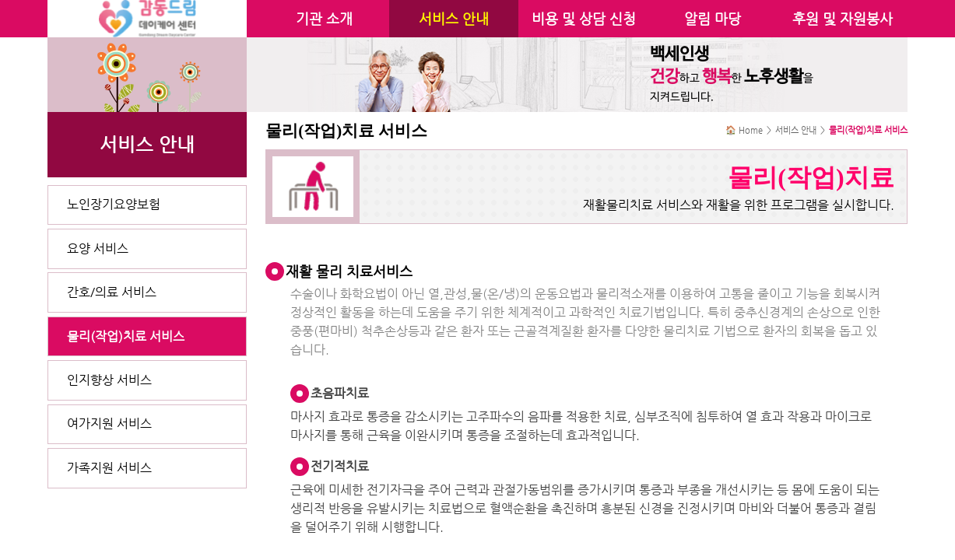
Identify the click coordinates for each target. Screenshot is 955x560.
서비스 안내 (454, 19)
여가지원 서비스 (109, 423)
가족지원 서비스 (109, 468)
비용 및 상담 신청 (584, 19)
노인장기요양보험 (114, 204)
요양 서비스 (98, 248)
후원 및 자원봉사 (843, 19)
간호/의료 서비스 (112, 292)
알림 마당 (713, 19)
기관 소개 (324, 19)
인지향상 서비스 (109, 380)
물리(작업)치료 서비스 (126, 336)
